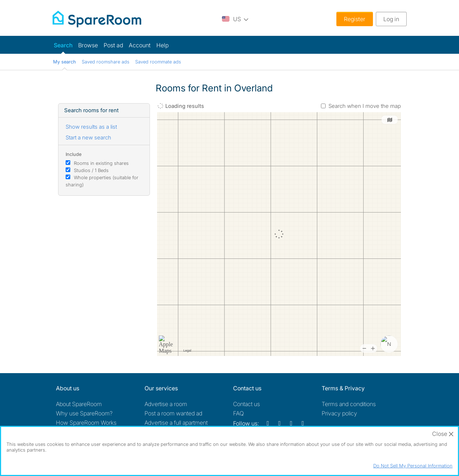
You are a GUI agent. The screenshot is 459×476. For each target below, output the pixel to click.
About (79, 404)
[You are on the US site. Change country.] (235, 19)
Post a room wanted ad (173, 413)
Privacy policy (339, 413)
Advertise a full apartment (176, 423)
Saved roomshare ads (106, 62)
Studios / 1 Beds (91, 170)
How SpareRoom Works (86, 423)
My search (65, 62)
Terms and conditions (349, 404)
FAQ (238, 413)
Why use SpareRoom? (84, 413)
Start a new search (88, 137)
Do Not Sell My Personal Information (413, 466)
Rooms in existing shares (101, 163)
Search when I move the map (365, 106)
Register (355, 19)
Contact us (247, 404)
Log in (391, 19)
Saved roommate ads (158, 62)
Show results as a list (91, 127)
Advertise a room (166, 404)
